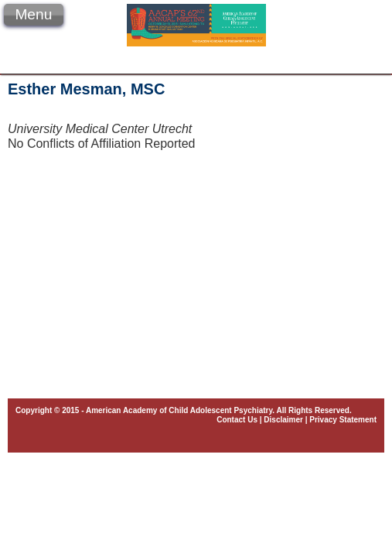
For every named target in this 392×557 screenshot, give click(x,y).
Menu (33, 14)
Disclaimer (283, 420)
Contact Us (237, 420)
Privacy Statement (343, 420)
